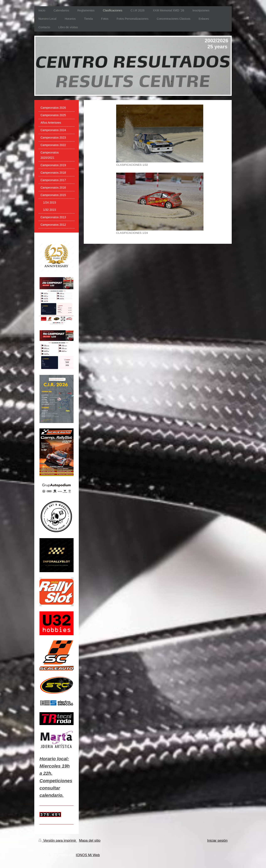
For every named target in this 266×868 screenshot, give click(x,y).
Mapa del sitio (90, 841)
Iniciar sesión (217, 841)
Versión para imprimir (58, 841)
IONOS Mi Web (88, 855)
